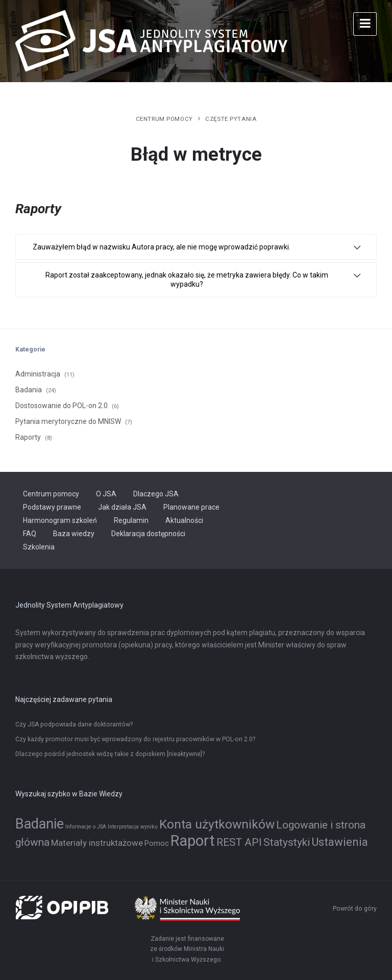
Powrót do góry (355, 909)
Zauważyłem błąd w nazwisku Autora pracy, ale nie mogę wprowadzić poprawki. (162, 247)
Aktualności (184, 520)
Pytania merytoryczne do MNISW (68, 421)
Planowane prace (191, 507)
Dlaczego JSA (156, 494)
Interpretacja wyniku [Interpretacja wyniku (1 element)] (133, 827)
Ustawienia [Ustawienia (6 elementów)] (340, 842)
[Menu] (365, 24)
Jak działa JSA (122, 507)
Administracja (38, 374)
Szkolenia (39, 547)
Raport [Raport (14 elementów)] (193, 841)
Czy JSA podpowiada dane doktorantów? (74, 724)
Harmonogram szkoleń (60, 520)
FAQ (30, 534)
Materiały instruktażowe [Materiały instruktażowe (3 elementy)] (97, 843)
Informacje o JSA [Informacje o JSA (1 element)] (86, 827)
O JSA (106, 494)
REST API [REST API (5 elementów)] (239, 842)
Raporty (28, 437)
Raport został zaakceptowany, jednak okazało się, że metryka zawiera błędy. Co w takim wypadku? (187, 280)
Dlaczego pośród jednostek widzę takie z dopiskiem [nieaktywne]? (110, 754)
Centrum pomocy (164, 119)
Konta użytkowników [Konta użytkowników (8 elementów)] (217, 824)
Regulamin (131, 520)
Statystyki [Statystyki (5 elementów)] (287, 842)
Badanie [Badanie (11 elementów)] (40, 824)
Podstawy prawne (52, 507)
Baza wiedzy (74, 534)
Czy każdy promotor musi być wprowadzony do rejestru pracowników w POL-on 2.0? (135, 739)
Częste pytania (231, 119)
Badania (29, 390)
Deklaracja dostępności (148, 534)
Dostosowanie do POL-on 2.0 (62, 406)
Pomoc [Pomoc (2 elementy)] (157, 844)
